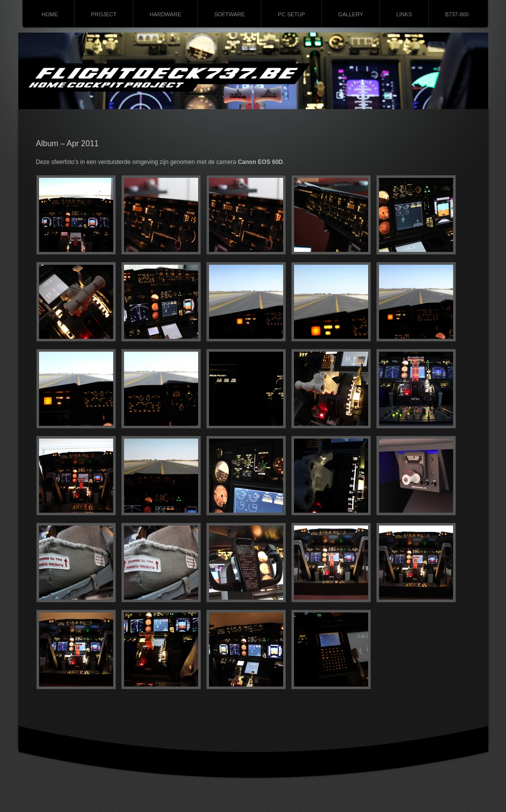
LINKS (404, 14)
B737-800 (457, 14)
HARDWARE (166, 14)
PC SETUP (291, 14)
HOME (50, 14)
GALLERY (351, 14)
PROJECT (104, 14)
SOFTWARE (229, 14)
